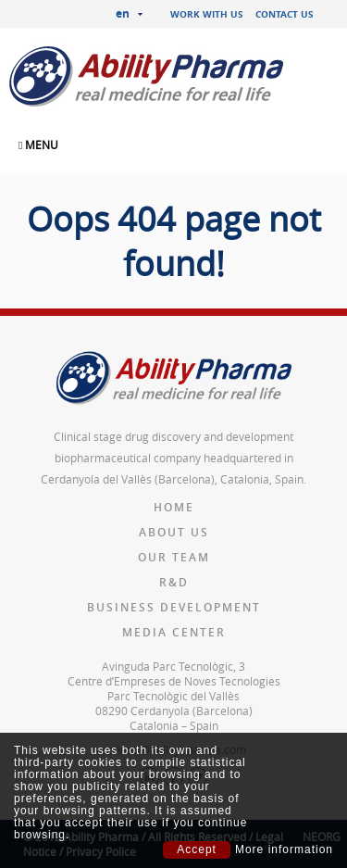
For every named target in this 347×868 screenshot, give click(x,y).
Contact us (285, 14)
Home (174, 507)
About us (174, 532)
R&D (174, 582)
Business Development (174, 607)
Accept (197, 849)
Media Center (174, 632)
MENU (38, 145)
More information (284, 850)
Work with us (207, 14)
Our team (174, 557)
